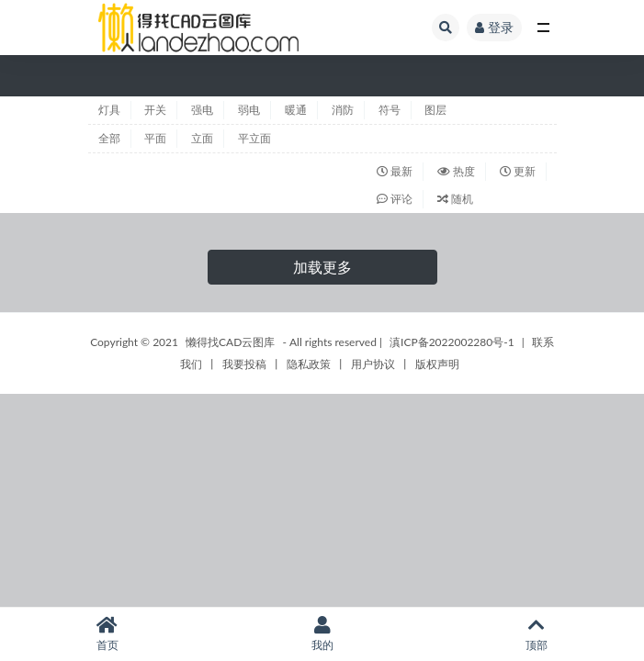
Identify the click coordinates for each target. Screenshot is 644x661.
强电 (202, 110)
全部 (109, 138)
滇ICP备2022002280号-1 (452, 342)
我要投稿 (244, 364)
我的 (322, 634)
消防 (343, 110)
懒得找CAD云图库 (230, 342)
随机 (455, 199)
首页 (107, 634)
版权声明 (437, 364)
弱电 (249, 110)
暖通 (296, 110)
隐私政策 (309, 364)
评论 (395, 199)
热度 (456, 171)
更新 (518, 171)
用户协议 (373, 364)
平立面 (254, 138)
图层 (435, 110)
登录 (494, 27)
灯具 (109, 110)
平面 (155, 138)
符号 (390, 110)
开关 (155, 110)
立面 (202, 138)
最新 (395, 171)
